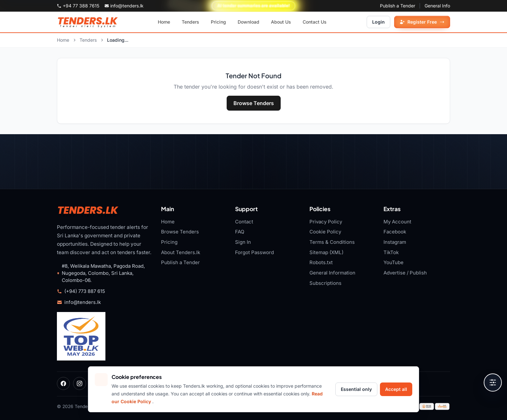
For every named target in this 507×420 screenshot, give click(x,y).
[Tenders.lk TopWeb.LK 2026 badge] (81, 336)
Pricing (169, 242)
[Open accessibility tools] (493, 382)
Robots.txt (321, 262)
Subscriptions (325, 283)
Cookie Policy (325, 232)
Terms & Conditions (332, 242)
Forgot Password (254, 252)
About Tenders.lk (181, 252)
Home (63, 40)
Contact (244, 222)
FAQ (240, 232)
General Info (437, 6)
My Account (397, 222)
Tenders (88, 40)
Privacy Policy (326, 222)
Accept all (396, 389)
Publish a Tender (398, 6)
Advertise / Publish (405, 273)
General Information (332, 273)
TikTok (391, 252)
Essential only (356, 389)
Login (378, 22)
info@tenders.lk (83, 302)
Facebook (395, 232)
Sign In (243, 242)
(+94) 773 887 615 (85, 291)
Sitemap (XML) (326, 252)
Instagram (395, 242)
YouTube (394, 262)
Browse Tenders (254, 103)
